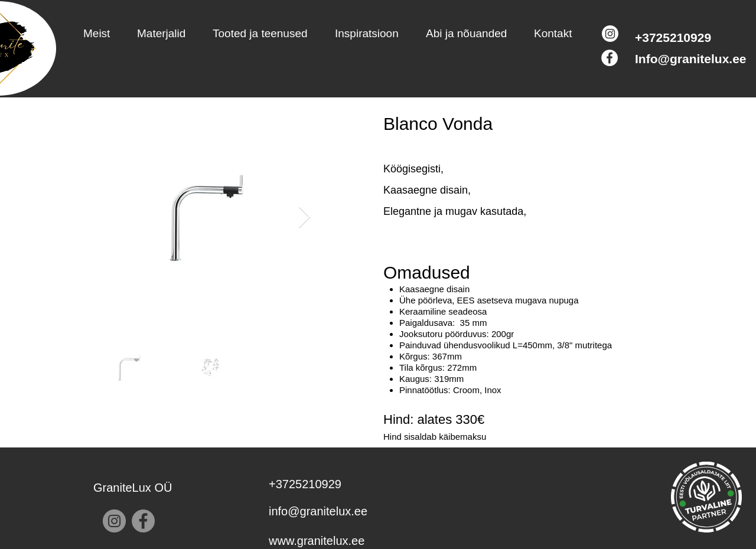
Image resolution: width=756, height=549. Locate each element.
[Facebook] (610, 58)
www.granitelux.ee (317, 541)
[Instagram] (610, 34)
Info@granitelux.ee (691, 59)
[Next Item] (304, 218)
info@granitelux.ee (318, 511)
